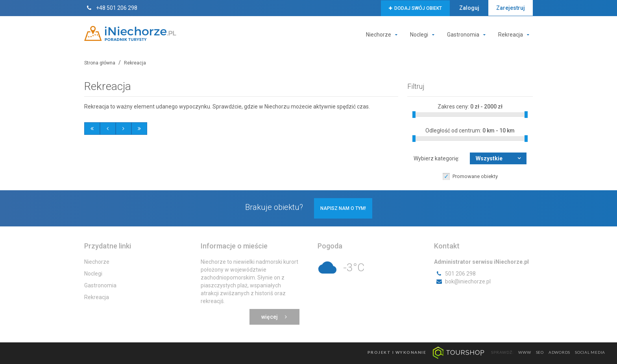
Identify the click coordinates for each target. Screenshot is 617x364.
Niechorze (383, 35)
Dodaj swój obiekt (415, 8)
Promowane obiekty (475, 176)
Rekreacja (515, 35)
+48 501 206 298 (111, 8)
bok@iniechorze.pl (462, 281)
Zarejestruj (511, 8)
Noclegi (424, 35)
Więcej (274, 317)
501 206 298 (455, 274)
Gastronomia (468, 35)
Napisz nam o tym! (343, 208)
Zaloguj (469, 8)
